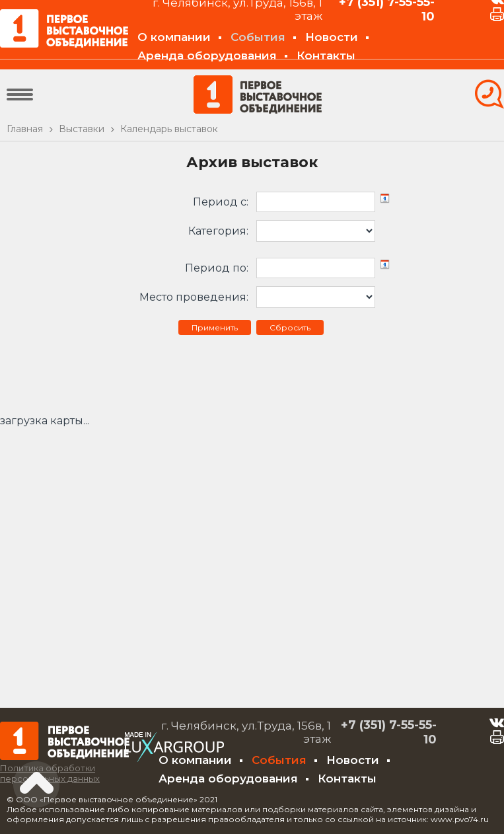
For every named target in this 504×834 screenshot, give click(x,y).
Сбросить (290, 327)
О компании (174, 37)
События (258, 37)
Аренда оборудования (207, 56)
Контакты (326, 56)
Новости (332, 37)
